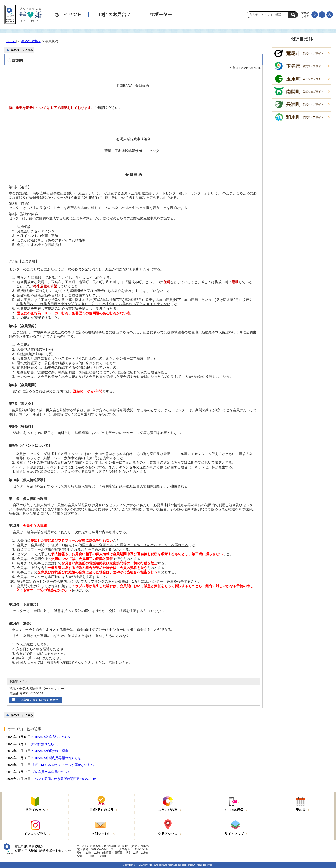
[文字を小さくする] (315, 15)
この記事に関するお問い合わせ (38, 700)
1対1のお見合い (114, 14)
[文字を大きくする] (330, 15)
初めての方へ (31, 41)
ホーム (11, 41)
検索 (293, 15)
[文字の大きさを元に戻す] (322, 15)
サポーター (161, 14)
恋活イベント (68, 14)
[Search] (269, 15)
